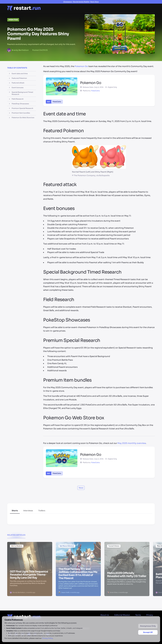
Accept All (148, 632)
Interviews (28, 511)
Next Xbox (95, 2)
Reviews (81, 8)
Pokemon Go (81, 66)
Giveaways (68, 2)
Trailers (42, 511)
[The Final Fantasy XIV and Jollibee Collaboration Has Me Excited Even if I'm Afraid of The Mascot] (78, 556)
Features (68, 8)
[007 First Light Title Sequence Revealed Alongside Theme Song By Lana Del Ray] (30, 556)
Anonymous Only (148, 626)
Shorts (15, 511)
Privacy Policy (47, 638)
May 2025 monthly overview (132, 443)
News (56, 8)
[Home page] (24, 8)
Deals (117, 5)
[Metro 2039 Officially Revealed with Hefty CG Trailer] (127, 556)
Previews (94, 8)
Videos (106, 7)
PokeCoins (96, 91)
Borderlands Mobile (81, 2)
